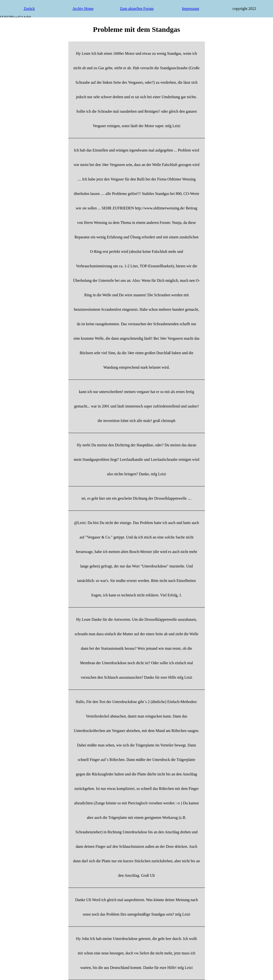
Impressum (190, 9)
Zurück (29, 9)
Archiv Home (83, 9)
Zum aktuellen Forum (137, 9)
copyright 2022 (244, 9)
